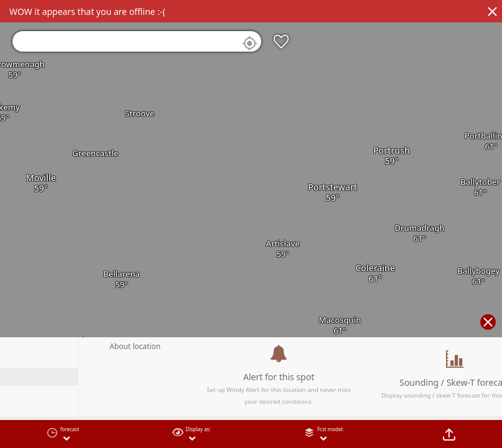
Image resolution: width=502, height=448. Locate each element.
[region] (251, 224)
